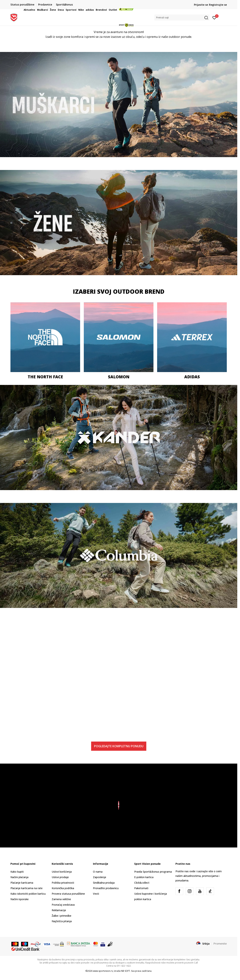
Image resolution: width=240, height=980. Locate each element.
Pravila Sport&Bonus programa (153, 872)
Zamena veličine (61, 899)
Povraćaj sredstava (63, 905)
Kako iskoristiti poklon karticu (28, 894)
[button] (182, 18)
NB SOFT (126, 971)
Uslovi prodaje (60, 877)
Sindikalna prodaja (104, 883)
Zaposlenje (100, 877)
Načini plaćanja (19, 877)
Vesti (96, 894)
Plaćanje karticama (22, 883)
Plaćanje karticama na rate (26, 888)
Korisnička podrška (63, 888)
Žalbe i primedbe (62, 916)
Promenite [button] (220, 943)
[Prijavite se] (214, 17)
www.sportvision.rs (103, 971)
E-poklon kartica (144, 877)
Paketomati (141, 888)
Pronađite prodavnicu (106, 888)
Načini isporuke (20, 899)
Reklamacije (59, 910)
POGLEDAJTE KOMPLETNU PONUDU (119, 746)
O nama (98, 872)
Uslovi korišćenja (62, 872)
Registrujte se (218, 5)
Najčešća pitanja (62, 921)
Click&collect (142, 883)
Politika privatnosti (63, 883)
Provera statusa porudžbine (68, 894)
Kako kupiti (17, 872)
